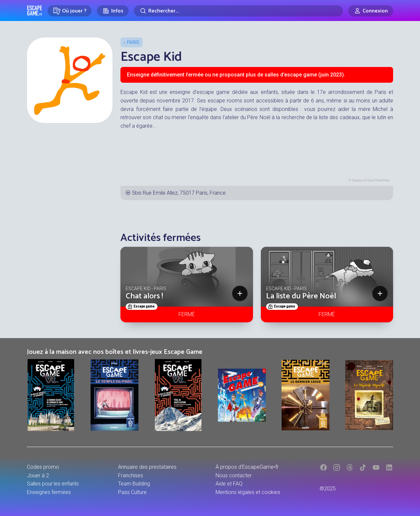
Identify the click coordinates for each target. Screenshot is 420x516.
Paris (133, 42)
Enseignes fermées (49, 492)
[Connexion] (371, 11)
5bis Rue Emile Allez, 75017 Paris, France (179, 193)
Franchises (131, 475)
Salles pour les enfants (53, 484)
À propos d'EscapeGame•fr (247, 467)
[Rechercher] (238, 11)
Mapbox (358, 180)
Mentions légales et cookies (248, 492)
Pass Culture (132, 492)
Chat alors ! (144, 296)
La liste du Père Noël (301, 296)
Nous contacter (234, 475)
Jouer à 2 (38, 475)
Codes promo (43, 467)
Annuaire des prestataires (147, 467)
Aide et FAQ (229, 484)
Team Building (134, 484)
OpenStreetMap (379, 180)
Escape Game (35, 11)
